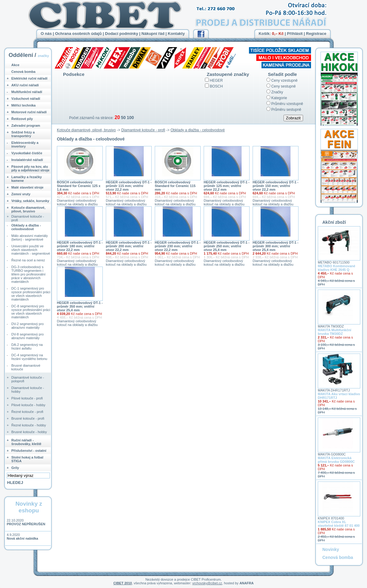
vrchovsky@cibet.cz (207, 583)
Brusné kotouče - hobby (29, 432)
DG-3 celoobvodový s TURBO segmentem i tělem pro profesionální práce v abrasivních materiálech (28, 274)
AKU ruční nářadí (25, 85)
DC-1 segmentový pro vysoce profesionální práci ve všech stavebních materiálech (31, 294)
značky (43, 56)
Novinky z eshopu (29, 507)
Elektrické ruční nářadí (29, 78)
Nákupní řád (153, 34)
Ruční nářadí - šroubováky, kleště (26, 442)
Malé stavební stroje (27, 187)
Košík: (271, 34)
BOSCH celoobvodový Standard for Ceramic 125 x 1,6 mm (79, 186)
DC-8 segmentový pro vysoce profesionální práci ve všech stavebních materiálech (31, 312)
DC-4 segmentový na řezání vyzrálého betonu (29, 357)
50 (123, 118)
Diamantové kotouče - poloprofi (28, 379)
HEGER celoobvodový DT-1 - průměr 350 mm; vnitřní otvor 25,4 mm (80, 306)
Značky (277, 92)
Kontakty (176, 34)
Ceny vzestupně (284, 81)
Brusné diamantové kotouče (26, 367)
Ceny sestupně (284, 86)
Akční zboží (334, 222)
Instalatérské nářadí (27, 160)
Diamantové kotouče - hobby (28, 390)
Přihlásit (295, 34)
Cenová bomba (23, 72)
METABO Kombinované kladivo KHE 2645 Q (337, 268)
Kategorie (279, 98)
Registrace (316, 34)
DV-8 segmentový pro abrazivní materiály (28, 336)
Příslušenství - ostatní (29, 451)
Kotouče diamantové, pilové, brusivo (86, 130)
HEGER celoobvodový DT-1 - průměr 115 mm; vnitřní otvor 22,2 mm (129, 186)
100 (130, 118)
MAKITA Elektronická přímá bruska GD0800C (336, 460)
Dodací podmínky (121, 34)
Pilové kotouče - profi (27, 398)
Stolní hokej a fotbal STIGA (27, 459)
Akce (15, 65)
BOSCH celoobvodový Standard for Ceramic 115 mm (175, 186)
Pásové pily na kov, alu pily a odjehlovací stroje (30, 168)
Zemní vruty (21, 194)
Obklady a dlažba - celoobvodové (198, 130)
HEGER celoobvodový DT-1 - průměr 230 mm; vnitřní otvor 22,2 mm (178, 246)
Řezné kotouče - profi (27, 412)
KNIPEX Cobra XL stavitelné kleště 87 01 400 (339, 524)
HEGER (216, 81)
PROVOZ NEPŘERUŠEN (26, 524)
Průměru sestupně (286, 110)
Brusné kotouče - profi (28, 418)
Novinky (331, 549)
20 (117, 117)
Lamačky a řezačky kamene (27, 179)
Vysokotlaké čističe (27, 153)
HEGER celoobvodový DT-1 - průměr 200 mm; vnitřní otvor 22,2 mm (129, 246)
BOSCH (216, 86)
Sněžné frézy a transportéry (23, 134)
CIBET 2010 (123, 583)
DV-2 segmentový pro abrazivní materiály (28, 326)
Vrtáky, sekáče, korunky (30, 201)
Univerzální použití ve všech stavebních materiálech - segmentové (31, 250)
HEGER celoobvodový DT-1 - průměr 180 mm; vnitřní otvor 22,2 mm (80, 246)
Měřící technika (23, 105)
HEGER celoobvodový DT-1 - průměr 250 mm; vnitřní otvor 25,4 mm (227, 246)
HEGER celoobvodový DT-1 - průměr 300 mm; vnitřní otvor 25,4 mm (276, 246)
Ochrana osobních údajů (78, 34)
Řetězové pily (22, 119)
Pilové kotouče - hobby (28, 405)
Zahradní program (26, 125)
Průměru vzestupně (287, 104)
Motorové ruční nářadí (29, 112)
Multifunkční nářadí (27, 92)
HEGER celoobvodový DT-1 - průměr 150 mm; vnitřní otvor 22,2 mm (276, 186)
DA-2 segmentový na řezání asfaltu (27, 346)
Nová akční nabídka (22, 538)
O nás (46, 34)
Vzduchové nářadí (26, 99)
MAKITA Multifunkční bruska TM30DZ (334, 332)
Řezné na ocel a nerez (28, 260)
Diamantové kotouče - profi (143, 130)
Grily (15, 468)
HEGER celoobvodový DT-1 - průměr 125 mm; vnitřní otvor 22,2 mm (227, 186)
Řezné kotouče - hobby (29, 425)
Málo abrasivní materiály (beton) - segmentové (30, 238)
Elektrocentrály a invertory (25, 144)
